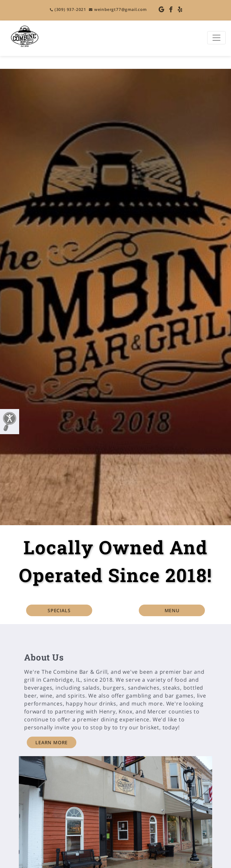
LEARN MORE (52, 742)
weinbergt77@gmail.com (118, 9)
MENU (172, 610)
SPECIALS (59, 610)
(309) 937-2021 (68, 9)
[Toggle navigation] (216, 38)
